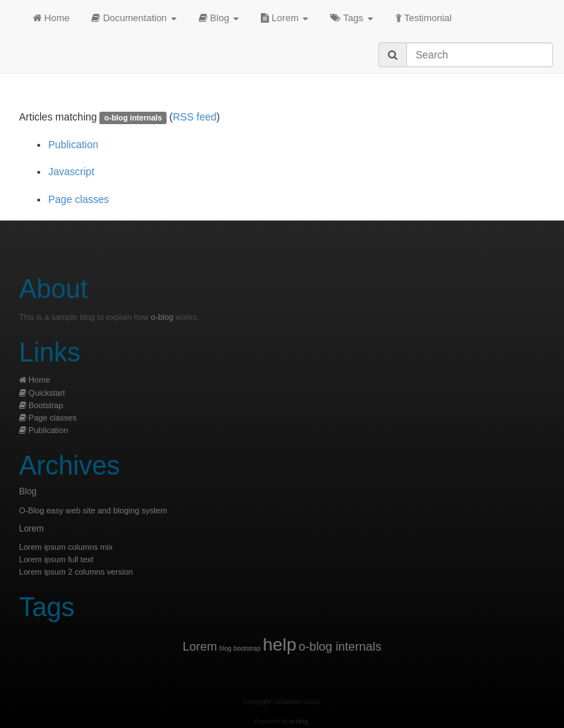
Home (51, 18)
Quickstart (42, 393)
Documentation (134, 18)
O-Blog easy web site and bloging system (93, 510)
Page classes (79, 199)
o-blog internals (340, 647)
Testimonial (423, 18)
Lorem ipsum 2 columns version (76, 572)
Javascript (71, 172)
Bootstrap (41, 405)
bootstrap (247, 648)
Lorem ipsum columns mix (66, 547)
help (280, 644)
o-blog (163, 317)
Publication (73, 145)
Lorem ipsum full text (56, 559)
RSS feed (194, 117)
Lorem (285, 18)
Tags (351, 18)
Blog (219, 18)
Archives (69, 465)
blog (225, 648)
